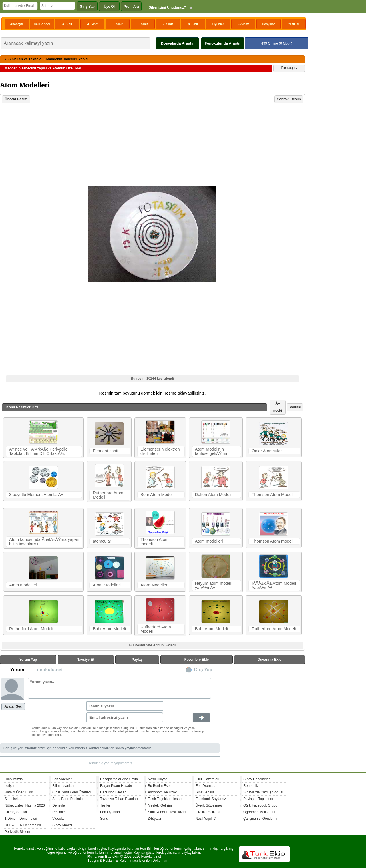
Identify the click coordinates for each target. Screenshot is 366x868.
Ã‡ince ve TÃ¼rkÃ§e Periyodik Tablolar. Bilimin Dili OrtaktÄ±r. (38, 451)
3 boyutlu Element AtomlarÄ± (36, 495)
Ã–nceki (278, 407)
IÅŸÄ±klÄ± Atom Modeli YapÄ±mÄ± (274, 585)
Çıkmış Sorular (16, 812)
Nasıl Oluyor (157, 779)
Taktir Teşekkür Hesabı (165, 799)
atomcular (102, 541)
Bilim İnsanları (63, 786)
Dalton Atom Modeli (213, 495)
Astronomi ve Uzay (162, 792)
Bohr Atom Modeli (157, 495)
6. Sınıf (143, 24)
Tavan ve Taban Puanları (119, 799)
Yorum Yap (28, 660)
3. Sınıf (67, 24)
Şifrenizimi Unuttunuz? (167, 7)
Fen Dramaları (207, 786)
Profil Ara (131, 7)
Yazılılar (294, 24)
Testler (105, 805)
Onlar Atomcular (267, 451)
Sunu (104, 819)
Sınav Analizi (62, 825)
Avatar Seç (13, 706)
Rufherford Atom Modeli (31, 629)
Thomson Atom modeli (155, 542)
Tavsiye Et (86, 660)
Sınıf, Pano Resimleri (68, 799)
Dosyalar (268, 24)
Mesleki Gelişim (160, 805)
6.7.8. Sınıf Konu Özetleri (71, 792)
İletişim (10, 786)
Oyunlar (218, 24)
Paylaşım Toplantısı (258, 799)
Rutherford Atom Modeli (108, 495)
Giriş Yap (87, 7)
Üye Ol (109, 7)
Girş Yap (203, 670)
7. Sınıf (168, 24)
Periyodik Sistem (17, 832)
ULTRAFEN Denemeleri (23, 825)
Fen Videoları (62, 779)
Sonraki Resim (289, 99)
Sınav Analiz (205, 792)
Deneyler (59, 805)
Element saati (105, 451)
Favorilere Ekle (197, 660)
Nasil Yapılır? (206, 819)
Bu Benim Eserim (161, 786)
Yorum (17, 670)
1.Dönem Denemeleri (21, 819)
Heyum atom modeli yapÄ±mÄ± (214, 585)
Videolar (59, 819)
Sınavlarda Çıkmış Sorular (263, 792)
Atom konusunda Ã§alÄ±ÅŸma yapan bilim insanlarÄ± (44, 542)
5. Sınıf (118, 24)
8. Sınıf (193, 24)
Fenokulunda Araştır (223, 43)
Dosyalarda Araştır (177, 43)
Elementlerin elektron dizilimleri (160, 451)
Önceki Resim (16, 99)
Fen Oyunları (110, 812)
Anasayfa (17, 24)
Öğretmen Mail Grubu (260, 812)
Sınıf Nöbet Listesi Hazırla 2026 (168, 813)
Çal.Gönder (42, 24)
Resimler (59, 812)
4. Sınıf (93, 24)
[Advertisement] (153, 145)
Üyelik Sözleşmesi (209, 805)
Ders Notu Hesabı (114, 792)
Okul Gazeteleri (207, 779)
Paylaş (137, 660)
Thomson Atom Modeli (272, 495)
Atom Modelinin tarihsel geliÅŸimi (211, 451)
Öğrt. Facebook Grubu (260, 805)
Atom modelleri (209, 541)
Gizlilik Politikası (208, 812)
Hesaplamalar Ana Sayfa (119, 779)
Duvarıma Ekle (269, 660)
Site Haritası (14, 799)
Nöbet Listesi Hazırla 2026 (25, 805)
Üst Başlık (289, 68)
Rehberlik (251, 786)
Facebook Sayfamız (211, 799)
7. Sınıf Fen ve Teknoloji (24, 59)
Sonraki (295, 407)
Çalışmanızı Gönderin (260, 819)
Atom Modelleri (107, 585)
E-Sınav (243, 24)
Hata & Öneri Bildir (19, 792)
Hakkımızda (14, 779)
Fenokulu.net (49, 670)
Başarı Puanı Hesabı (116, 786)
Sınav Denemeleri (257, 779)
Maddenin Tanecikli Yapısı (67, 59)
